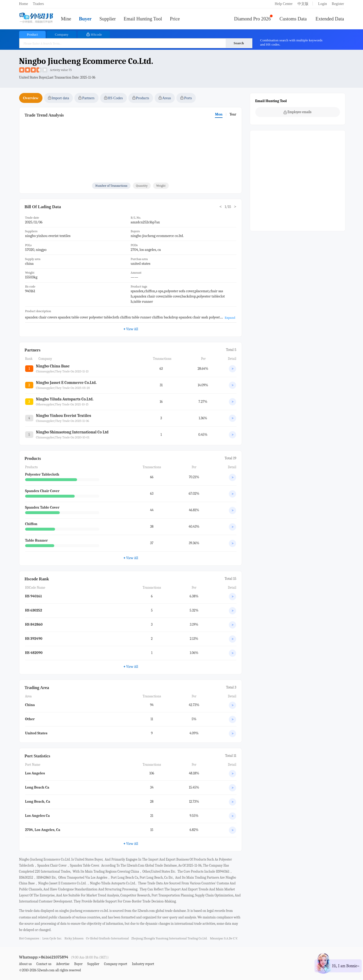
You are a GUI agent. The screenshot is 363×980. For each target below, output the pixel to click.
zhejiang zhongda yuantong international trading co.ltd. (169, 938)
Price (175, 19)
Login (323, 4)
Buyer (85, 19)
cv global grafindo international (107, 938)
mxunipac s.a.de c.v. (224, 938)
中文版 (303, 4)
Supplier (107, 19)
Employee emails (298, 112)
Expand (230, 318)
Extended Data (330, 19)
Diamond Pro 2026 (252, 19)
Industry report (143, 964)
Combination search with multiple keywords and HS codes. (291, 42)
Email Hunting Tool (143, 19)
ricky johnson (74, 938)
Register (338, 4)
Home (24, 4)
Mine (66, 19)
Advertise (63, 964)
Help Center (284, 4)
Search (239, 43)
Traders (38, 4)
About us (26, 964)
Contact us (44, 964)
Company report (116, 964)
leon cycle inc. (52, 938)
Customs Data (293, 19)
